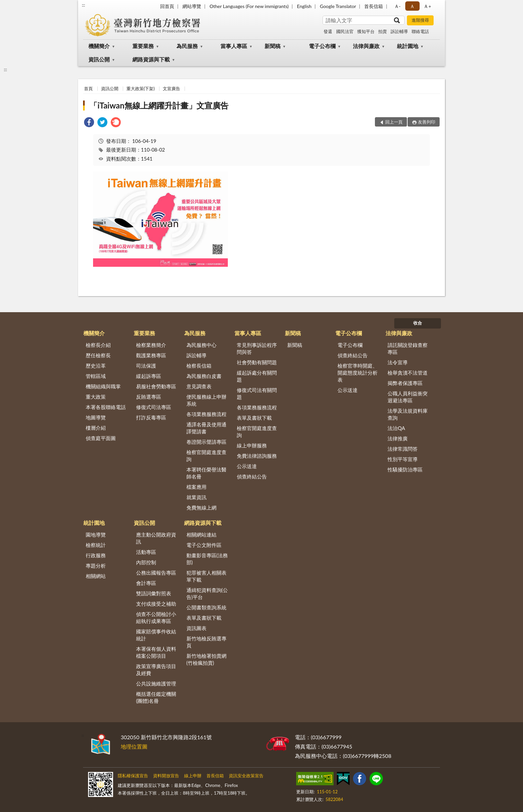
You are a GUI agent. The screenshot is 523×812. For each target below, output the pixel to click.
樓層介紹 (96, 428)
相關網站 (96, 576)
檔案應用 (196, 487)
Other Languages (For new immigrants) (249, 6)
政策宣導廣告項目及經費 (156, 670)
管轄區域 (96, 376)
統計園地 (408, 46)
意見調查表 (199, 386)
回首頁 (167, 6)
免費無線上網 (201, 507)
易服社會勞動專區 (156, 386)
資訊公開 (99, 59)
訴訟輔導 (399, 31)
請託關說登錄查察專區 (408, 348)
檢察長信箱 (199, 366)
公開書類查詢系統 (206, 607)
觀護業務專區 (151, 355)
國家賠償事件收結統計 (156, 635)
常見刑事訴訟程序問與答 (257, 348)
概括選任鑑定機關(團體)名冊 (156, 697)
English (304, 6)
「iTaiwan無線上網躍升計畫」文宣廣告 (159, 105)
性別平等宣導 (403, 459)
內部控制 (146, 562)
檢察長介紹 (98, 345)
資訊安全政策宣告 (246, 776)
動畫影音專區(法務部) (207, 559)
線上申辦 (193, 776)
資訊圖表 (196, 628)
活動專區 (146, 552)
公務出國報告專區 (156, 573)
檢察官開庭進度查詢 (206, 456)
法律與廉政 (366, 46)
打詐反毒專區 (151, 417)
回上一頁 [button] (394, 122)
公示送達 (247, 466)
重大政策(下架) (141, 88)
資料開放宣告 (166, 776)
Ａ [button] (412, 6)
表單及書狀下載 (254, 418)
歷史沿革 (96, 366)
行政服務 (96, 555)
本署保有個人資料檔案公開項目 (156, 652)
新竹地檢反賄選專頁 (206, 642)
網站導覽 (192, 6)
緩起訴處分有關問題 (257, 376)
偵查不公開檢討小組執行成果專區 (156, 618)
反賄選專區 (149, 397)
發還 (328, 31)
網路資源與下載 (151, 59)
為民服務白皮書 (204, 376)
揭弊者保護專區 (405, 383)
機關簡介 (99, 46)
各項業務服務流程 (206, 414)
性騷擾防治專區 (405, 469)
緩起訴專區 (149, 376)
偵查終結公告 (252, 476)
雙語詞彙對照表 (154, 593)
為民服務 (187, 46)
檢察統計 (96, 545)
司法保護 (146, 366)
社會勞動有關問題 (257, 362)
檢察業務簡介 (151, 345)
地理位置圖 (134, 746)
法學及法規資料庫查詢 (408, 414)
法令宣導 (398, 362)
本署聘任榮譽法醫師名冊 (206, 473)
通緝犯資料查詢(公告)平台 (207, 593)
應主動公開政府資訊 (156, 538)
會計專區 (146, 583)
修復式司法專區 (154, 407)
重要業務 (143, 46)
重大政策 (96, 397)
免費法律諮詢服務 (257, 456)
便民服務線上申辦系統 (206, 400)
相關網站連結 (201, 535)
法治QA (396, 428)
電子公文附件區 (204, 545)
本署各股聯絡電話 (106, 407)
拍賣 (383, 31)
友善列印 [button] (427, 122)
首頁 (88, 88)
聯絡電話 (420, 31)
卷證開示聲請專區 (206, 442)
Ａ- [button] (397, 6)
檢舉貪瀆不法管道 (408, 373)
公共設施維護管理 (156, 683)
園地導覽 (96, 535)
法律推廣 (398, 438)
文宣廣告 (171, 88)
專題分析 (96, 566)
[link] (89, 123)
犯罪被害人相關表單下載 (206, 576)
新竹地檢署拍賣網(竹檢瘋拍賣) (206, 659)
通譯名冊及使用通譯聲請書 (206, 428)
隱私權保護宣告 (133, 776)
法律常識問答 (403, 449)
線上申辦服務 (252, 445)
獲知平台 (366, 31)
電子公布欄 (322, 46)
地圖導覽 (96, 417)
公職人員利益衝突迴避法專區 (408, 397)
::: (83, 5)
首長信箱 (374, 6)
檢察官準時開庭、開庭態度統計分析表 (358, 373)
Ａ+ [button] (427, 6)
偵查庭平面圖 (101, 438)
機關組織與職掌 (103, 386)
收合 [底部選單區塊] (418, 323)
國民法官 (345, 31)
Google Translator (338, 6)
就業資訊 (196, 497)
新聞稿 (273, 46)
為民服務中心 (201, 345)
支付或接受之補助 (156, 604)
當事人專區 (234, 46)
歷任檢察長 (98, 355)
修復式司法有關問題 (257, 393)
